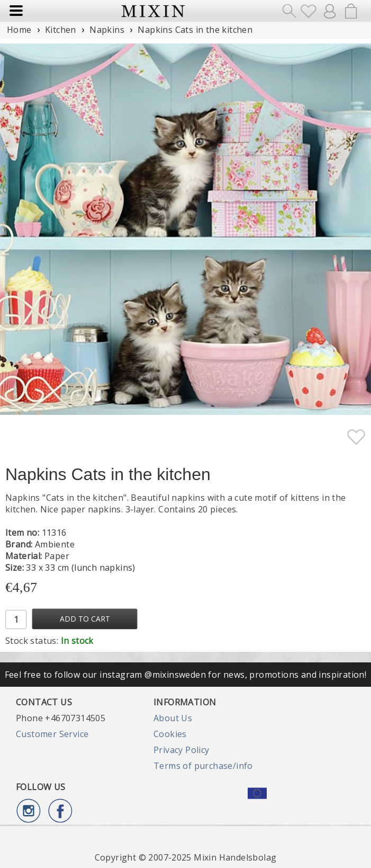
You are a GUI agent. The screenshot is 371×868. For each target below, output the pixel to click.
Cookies (170, 734)
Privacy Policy (182, 750)
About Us (173, 718)
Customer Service (52, 734)
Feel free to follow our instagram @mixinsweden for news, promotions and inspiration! (186, 675)
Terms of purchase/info (203, 766)
